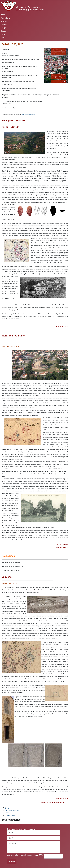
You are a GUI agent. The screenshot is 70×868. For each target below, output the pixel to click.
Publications (5, 18)
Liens (3, 34)
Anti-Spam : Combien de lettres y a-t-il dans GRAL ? (26, 855)
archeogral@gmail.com (29, 114)
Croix (3, 38)
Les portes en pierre (12, 810)
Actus (3, 15)
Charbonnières (10, 815)
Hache (7, 813)
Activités (4, 21)
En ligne (4, 28)
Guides (3, 31)
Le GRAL (4, 25)
